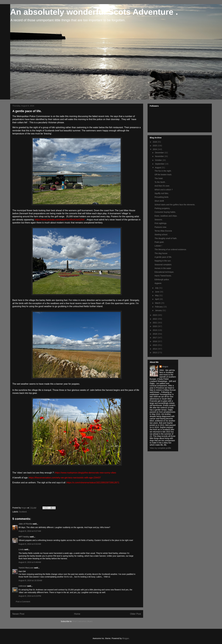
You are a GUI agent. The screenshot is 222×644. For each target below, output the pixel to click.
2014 (155, 349)
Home (77, 614)
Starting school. (161, 235)
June (157, 292)
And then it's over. (162, 186)
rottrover (23, 586)
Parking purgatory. (162, 208)
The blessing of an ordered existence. (171, 249)
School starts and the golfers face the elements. (175, 205)
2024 (155, 149)
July (157, 288)
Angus (165, 367)
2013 (155, 353)
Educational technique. (164, 272)
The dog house (161, 253)
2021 (155, 323)
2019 (155, 330)
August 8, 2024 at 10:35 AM (30, 580)
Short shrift (159, 201)
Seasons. (159, 220)
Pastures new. (161, 227)
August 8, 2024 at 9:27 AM (30, 531)
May (157, 295)
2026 (155, 142)
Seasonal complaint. (163, 265)
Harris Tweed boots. (163, 276)
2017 (155, 338)
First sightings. (161, 223)
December (160, 153)
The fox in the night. (163, 171)
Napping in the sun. (163, 261)
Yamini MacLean (26, 568)
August (158, 168)
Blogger (125, 638)
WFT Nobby (24, 537)
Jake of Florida (25, 524)
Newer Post (18, 614)
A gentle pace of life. (163, 257)
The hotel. (159, 178)
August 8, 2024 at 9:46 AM (30, 562)
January (159, 310)
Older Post (136, 614)
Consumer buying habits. (165, 212)
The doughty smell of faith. (166, 238)
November (160, 156)
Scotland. (23, 512)
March (158, 303)
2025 (155, 146)
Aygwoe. (158, 283)
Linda (21, 549)
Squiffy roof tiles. (162, 193)
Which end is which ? (164, 190)
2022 (155, 319)
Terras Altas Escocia (163, 231)
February (159, 307)
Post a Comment (23, 602)
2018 (155, 334)
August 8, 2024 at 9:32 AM (30, 544)
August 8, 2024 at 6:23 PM (30, 596)
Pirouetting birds (161, 197)
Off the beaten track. (163, 175)
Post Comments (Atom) (82, 621)
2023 (155, 315)
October (159, 160)
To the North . (160, 182)
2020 (155, 326)
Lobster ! (158, 246)
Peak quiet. (159, 242)
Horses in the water (163, 268)
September (160, 164)
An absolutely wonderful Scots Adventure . (94, 12)
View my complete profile (160, 448)
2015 (155, 345)
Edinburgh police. (162, 280)
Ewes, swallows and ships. (166, 216)
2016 (155, 341)
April (157, 299)
